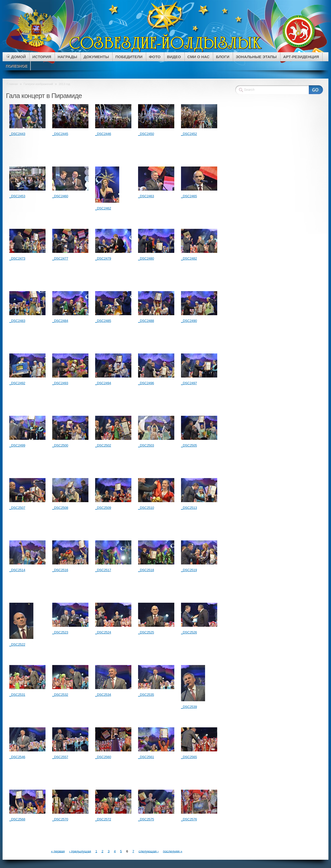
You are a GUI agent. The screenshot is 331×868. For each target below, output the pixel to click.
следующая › (149, 851)
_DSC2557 (60, 757)
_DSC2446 (103, 134)
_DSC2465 (189, 196)
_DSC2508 (60, 508)
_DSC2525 (146, 632)
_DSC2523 (60, 632)
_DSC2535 (146, 695)
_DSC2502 (103, 445)
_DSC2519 (189, 570)
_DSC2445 (60, 134)
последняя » (173, 851)
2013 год (64, 84)
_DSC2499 (17, 445)
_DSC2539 (189, 707)
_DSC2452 (189, 134)
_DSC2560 (103, 757)
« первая (58, 851)
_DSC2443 (17, 134)
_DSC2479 (103, 258)
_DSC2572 (103, 819)
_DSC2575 (146, 819)
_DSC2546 (17, 757)
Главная (12, 84)
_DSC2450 (146, 134)
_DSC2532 (60, 695)
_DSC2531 (17, 695)
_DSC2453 (17, 196)
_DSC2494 (103, 383)
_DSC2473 (17, 258)
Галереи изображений (38, 84)
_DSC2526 (189, 632)
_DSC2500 (60, 445)
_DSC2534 (103, 695)
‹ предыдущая (80, 851)
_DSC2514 (17, 570)
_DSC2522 (17, 644)
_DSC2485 (103, 321)
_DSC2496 (146, 383)
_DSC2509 (103, 508)
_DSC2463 (146, 196)
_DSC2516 (60, 570)
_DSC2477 (60, 258)
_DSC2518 (146, 570)
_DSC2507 (17, 508)
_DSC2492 (17, 383)
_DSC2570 (60, 819)
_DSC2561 (146, 757)
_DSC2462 (103, 208)
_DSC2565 (189, 757)
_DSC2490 (189, 321)
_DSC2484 (60, 321)
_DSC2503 (146, 445)
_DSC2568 (17, 819)
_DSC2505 (189, 445)
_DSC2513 (189, 508)
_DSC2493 (60, 383)
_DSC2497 (189, 383)
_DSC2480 (146, 258)
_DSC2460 (60, 196)
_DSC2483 (17, 321)
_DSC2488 (146, 321)
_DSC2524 (103, 632)
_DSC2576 (189, 819)
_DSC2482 (189, 258)
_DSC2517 (103, 570)
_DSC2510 (146, 508)
